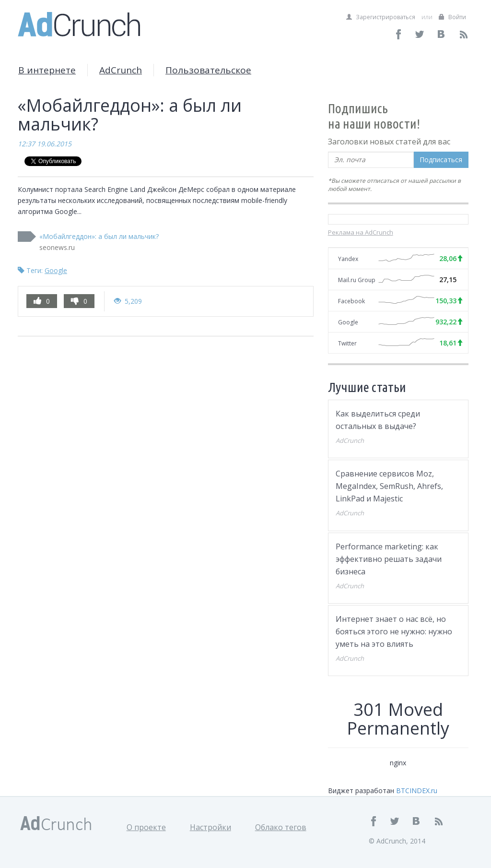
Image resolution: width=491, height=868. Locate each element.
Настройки (210, 827)
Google (56, 270)
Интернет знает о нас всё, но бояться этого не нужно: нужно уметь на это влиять (394, 631)
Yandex (348, 259)
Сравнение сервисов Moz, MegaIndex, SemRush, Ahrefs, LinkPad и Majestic (389, 486)
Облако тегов (281, 827)
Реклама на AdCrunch (361, 232)
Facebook (351, 301)
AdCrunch (121, 70)
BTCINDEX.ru (417, 791)
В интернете (47, 70)
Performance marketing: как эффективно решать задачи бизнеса (389, 559)
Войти (452, 17)
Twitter (347, 343)
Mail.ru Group (357, 280)
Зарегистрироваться (381, 17)
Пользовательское (208, 70)
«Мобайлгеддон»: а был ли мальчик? (99, 236)
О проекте (146, 827)
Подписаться (441, 160)
